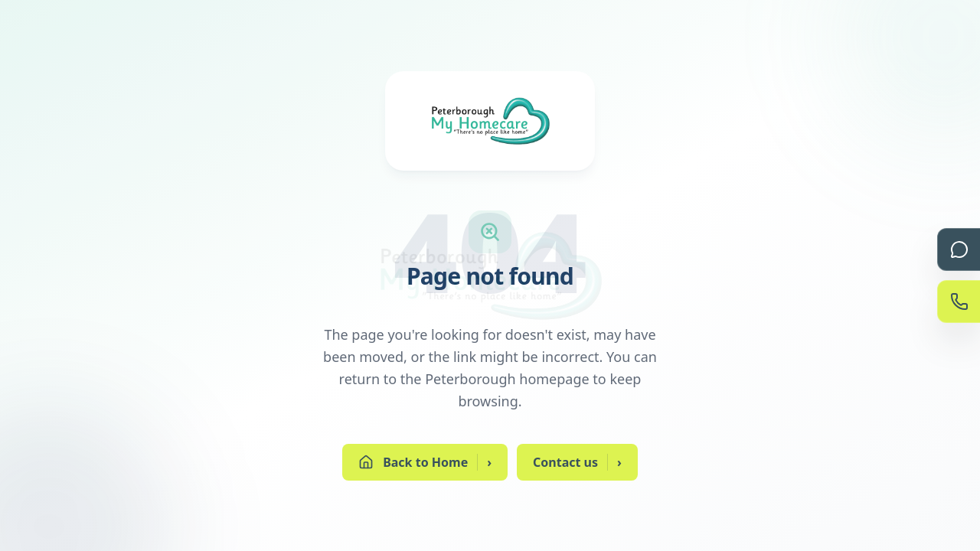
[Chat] (959, 249)
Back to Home (425, 462)
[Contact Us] (959, 302)
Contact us (577, 462)
